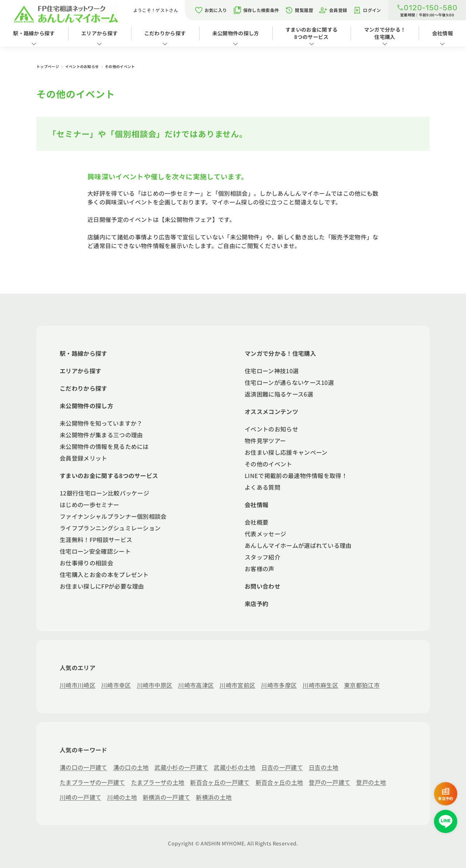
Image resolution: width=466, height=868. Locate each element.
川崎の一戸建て (80, 797)
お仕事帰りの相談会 (86, 563)
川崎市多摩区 (279, 685)
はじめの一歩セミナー (89, 505)
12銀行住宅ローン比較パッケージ (104, 493)
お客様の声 (260, 569)
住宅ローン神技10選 (272, 371)
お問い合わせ (262, 586)
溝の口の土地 (131, 767)
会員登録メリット (84, 458)
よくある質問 (262, 487)
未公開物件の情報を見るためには (104, 446)
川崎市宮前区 (237, 685)
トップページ (48, 66)
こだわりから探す (165, 33)
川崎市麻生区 (320, 685)
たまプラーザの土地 (158, 782)
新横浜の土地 (214, 797)
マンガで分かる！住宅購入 (385, 33)
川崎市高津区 (196, 685)
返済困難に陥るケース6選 (279, 394)
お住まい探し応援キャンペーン (286, 452)
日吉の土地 (324, 767)
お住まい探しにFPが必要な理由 (102, 586)
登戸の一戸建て (329, 782)
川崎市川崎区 (78, 685)
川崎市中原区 (155, 685)
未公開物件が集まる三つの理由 (101, 435)
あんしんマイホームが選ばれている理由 (298, 545)
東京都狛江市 (362, 685)
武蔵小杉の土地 (234, 767)
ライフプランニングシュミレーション (110, 528)
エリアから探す (99, 33)
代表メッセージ (265, 534)
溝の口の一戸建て (84, 767)
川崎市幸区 (116, 685)
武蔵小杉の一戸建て (181, 767)
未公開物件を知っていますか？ (101, 423)
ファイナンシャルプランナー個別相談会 (113, 516)
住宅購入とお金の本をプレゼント (104, 574)
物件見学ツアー (265, 441)
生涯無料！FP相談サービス (96, 539)
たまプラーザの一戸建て (92, 782)
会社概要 (256, 522)
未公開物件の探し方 (236, 33)
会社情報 (256, 505)
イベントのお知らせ (82, 66)
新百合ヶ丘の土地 (279, 782)
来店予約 (256, 604)
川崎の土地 (122, 797)
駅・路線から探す (34, 33)
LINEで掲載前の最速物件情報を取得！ (296, 475)
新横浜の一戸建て (167, 797)
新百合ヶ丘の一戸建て (220, 782)
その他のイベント (268, 464)
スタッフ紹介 (262, 557)
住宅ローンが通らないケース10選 (289, 382)
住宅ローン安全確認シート (95, 551)
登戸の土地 (371, 782)
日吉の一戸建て (282, 767)
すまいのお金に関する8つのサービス (311, 33)
